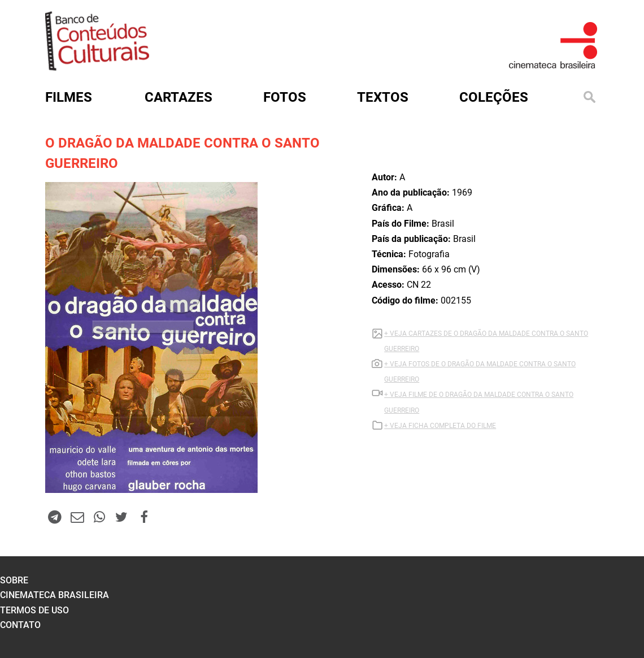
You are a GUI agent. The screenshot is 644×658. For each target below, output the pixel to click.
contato (20, 625)
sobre (14, 580)
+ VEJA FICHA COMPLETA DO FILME (440, 426)
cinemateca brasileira (55, 595)
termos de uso (34, 610)
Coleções (494, 97)
